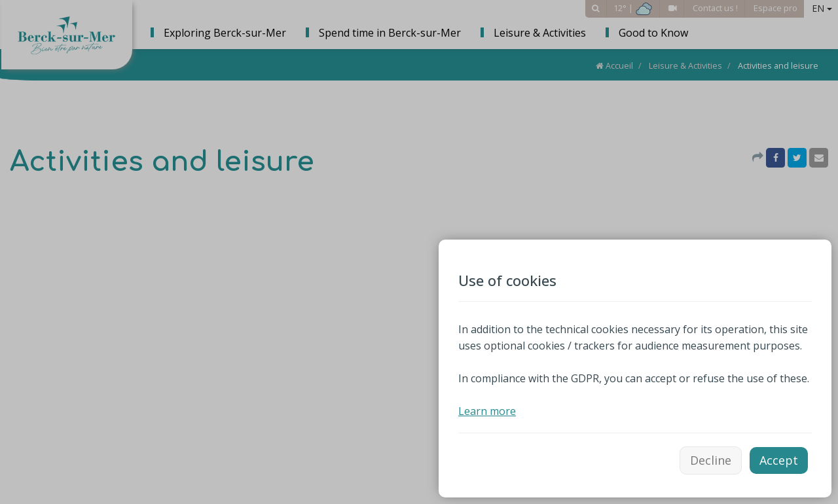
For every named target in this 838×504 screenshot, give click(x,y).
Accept (779, 460)
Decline (711, 460)
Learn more (487, 411)
